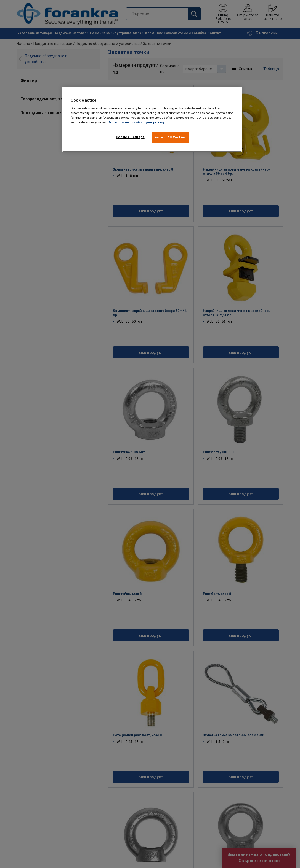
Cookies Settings (130, 137)
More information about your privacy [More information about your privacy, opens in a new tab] (137, 122)
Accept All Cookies (171, 137)
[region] (152, 119)
